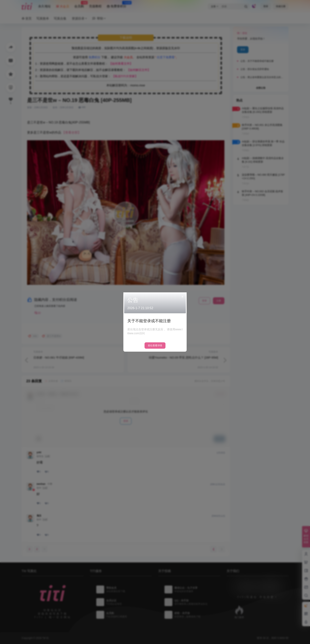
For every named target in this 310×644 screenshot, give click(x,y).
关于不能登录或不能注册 (149, 321)
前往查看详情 (155, 346)
